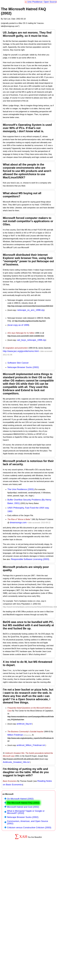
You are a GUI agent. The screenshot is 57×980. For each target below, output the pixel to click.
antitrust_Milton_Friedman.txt (31, 745)
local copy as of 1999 (18, 325)
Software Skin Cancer (18, 363)
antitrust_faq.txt (24, 724)
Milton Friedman (15, 735)
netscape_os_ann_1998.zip (31, 310)
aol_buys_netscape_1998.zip (31, 340)
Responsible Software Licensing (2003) (30, 559)
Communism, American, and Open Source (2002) (27, 822)
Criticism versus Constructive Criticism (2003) (29, 827)
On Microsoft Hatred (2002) (20, 799)
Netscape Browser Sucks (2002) (23, 367)
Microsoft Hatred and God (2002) (23, 807)
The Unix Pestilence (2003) (21, 489)
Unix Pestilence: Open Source (42, 2)
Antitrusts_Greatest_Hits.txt (16, 762)
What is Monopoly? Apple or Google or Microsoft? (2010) (26, 812)
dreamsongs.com (18, 522)
